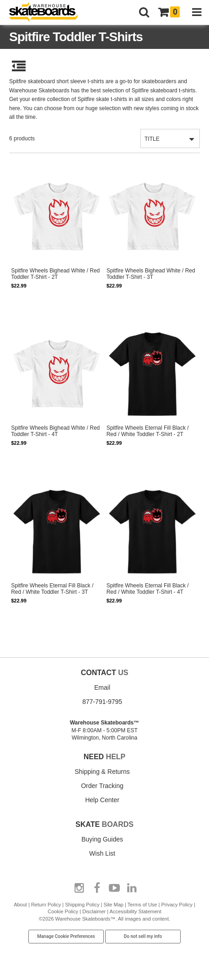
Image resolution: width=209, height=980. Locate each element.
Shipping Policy (82, 905)
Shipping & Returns (102, 772)
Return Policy (46, 905)
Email (102, 687)
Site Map (113, 905)
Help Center (102, 800)
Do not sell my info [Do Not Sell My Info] (143, 936)
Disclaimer (94, 911)
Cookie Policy (63, 911)
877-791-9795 (102, 702)
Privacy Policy (177, 905)
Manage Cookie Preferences (66, 936)
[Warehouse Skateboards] (48, 13)
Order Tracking (102, 786)
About (20, 905)
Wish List (102, 853)
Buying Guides (102, 839)
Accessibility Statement (136, 911)
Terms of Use (142, 905)
